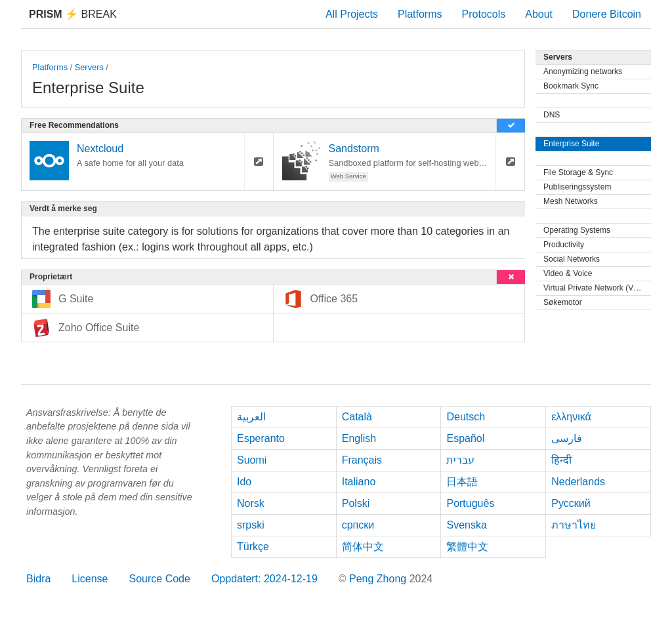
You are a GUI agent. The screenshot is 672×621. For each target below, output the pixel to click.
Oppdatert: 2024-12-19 (264, 579)
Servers (89, 67)
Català (357, 417)
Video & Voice (568, 273)
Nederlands (578, 482)
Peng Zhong (379, 579)
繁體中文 (467, 547)
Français (362, 460)
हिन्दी (561, 460)
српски (358, 525)
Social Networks (572, 259)
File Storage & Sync (578, 172)
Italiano (359, 482)
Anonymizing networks (583, 71)
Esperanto (261, 438)
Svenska (466, 525)
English (359, 438)
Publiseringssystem (577, 187)
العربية (251, 417)
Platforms (420, 14)
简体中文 (363, 547)
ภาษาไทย (574, 525)
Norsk (251, 503)
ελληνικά (571, 417)
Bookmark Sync (571, 86)
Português (470, 503)
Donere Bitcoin (607, 14)
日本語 (462, 482)
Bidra (38, 579)
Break (73, 14)
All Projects (352, 14)
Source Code (160, 579)
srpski (251, 525)
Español (465, 438)
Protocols (484, 14)
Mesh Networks (571, 201)
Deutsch (466, 417)
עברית (460, 460)
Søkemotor (563, 302)
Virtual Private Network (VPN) (595, 288)
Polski (356, 503)
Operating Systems (577, 230)
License (90, 579)
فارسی (567, 438)
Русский (571, 503)
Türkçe (253, 547)
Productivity (564, 245)
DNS (552, 115)
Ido (244, 482)
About (539, 14)
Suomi (252, 460)
